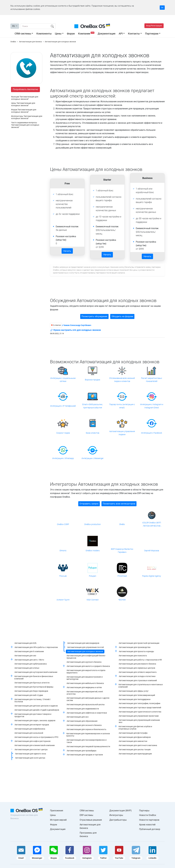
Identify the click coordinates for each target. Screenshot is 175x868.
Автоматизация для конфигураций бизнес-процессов (86, 657)
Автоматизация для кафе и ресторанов (33, 741)
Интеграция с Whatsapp (63, 458)
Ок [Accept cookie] (162, 8)
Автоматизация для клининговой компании (35, 745)
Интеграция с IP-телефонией (63, 406)
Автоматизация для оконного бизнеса (84, 725)
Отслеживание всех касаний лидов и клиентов (122, 380)
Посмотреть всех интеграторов (119, 504)
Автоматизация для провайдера (82, 751)
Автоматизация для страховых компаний (138, 680)
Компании (87, 34)
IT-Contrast (122, 576)
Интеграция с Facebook (152, 433)
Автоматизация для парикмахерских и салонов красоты (88, 735)
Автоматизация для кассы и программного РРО (36, 737)
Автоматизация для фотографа (133, 733)
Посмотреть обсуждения (94, 316)
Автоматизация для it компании (29, 651)
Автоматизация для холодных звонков (85, 651)
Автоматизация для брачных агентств (32, 683)
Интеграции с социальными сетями (63, 380)
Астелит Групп (63, 600)
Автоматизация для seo (25, 656)
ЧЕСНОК (122, 600)
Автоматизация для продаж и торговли (85, 755)
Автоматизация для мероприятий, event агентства (85, 693)
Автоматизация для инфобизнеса (30, 729)
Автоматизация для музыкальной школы (86, 704)
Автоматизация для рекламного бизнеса (137, 664)
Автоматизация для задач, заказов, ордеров (35, 720)
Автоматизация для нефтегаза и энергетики (87, 713)
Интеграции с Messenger (93, 458)
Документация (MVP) (121, 811)
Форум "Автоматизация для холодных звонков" (24, 111)
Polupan (93, 576)
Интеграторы (116, 815)
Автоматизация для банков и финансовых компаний (34, 677)
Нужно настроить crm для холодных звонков (75, 330)
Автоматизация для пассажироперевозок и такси (87, 741)
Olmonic (63, 551)
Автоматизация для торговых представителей (140, 708)
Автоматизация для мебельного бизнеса (85, 683)
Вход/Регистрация (154, 26)
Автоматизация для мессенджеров (83, 643)
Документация (107, 34)
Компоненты (44, 34)
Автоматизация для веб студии (29, 695)
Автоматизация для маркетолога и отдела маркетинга (86, 671)
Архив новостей (147, 825)
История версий (58, 820)
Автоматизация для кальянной (29, 733)
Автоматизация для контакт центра (31, 749)
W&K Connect (93, 600)
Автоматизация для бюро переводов (31, 691)
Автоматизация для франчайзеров (135, 737)
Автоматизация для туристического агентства (140, 712)
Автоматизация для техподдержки (135, 699)
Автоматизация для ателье (27, 668)
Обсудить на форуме (122, 316)
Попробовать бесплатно (25, 89)
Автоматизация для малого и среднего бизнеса (88, 666)
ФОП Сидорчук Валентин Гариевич (122, 551)
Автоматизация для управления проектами (139, 716)
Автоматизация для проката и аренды (136, 651)
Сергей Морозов (152, 551)
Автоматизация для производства (135, 647)
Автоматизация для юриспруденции (135, 754)
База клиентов (93, 433)
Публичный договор (150, 829)
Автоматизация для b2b (25, 643)
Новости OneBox (148, 815)
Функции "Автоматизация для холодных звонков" (25, 98)
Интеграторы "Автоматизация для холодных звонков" (27, 117)
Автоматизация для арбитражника (31, 664)
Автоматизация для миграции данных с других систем (88, 699)
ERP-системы (86, 815)
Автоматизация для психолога (133, 656)
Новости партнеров (149, 820)
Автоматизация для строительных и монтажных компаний (141, 686)
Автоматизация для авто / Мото (29, 660)
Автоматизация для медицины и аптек (84, 687)
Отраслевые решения (91, 820)
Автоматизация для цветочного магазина (138, 745)
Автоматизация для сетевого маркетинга (138, 672)
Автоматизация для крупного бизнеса (84, 662)
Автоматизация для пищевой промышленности (88, 746)
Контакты (134, 34)
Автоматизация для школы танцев (135, 749)
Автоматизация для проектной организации (139, 643)
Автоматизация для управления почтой (85, 647)
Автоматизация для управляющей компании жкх (139, 721)
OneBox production (93, 524)
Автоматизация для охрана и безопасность (86, 729)
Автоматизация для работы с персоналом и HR (140, 660)
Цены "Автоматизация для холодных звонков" (23, 104)
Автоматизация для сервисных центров (137, 668)
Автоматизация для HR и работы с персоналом (36, 647)
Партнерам (152, 34)
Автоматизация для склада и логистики (137, 676)
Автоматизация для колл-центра (30, 758)
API (121, 34)
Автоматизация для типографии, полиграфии (139, 703)
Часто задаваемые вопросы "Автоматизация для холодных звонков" (25, 125)
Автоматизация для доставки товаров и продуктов (33, 715)
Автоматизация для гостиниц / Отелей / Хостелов (33, 701)
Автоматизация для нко (78, 717)
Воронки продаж (93, 380)
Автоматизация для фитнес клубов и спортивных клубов (135, 728)
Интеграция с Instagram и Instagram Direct (152, 406)
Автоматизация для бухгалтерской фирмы (34, 687)
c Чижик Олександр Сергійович (77, 325)
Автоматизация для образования (82, 721)
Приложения (57, 811)
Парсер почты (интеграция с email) (122, 406)
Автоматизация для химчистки (133, 741)
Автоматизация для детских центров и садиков (36, 706)
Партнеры (144, 811)
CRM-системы (23, 34)
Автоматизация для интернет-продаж (32, 725)
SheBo (122, 524)
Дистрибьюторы (118, 820)
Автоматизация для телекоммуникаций (137, 695)
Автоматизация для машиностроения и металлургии (85, 678)
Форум (71, 34)
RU (14, 26)
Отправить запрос (89, 504)
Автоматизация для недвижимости (83, 709)
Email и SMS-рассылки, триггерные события (93, 406)
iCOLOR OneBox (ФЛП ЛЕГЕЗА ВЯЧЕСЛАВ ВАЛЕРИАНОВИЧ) (152, 524)
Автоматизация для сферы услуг (134, 691)
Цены (58, 34)
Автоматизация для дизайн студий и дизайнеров (37, 710)
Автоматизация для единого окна (31, 754)
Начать (67, 251)
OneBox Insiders (93, 551)
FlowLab (63, 576)
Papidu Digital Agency (152, 576)
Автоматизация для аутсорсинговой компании (36, 672)
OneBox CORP (63, 524)
